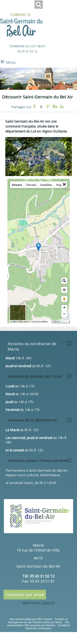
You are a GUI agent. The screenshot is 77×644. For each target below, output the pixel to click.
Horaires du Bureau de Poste (35, 376)
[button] (64, 184)
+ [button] (64, 308)
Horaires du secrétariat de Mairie (32, 346)
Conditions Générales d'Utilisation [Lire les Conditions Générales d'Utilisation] (48, 627)
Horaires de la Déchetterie (32, 420)
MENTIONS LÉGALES (38, 603)
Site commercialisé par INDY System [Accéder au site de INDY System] (31, 619)
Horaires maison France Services (38, 461)
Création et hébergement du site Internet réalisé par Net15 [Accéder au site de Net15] (38, 621)
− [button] (64, 314)
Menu (11, 62)
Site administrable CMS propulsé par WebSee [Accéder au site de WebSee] (38, 624)
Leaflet (13, 322)
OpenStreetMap (40, 322)
